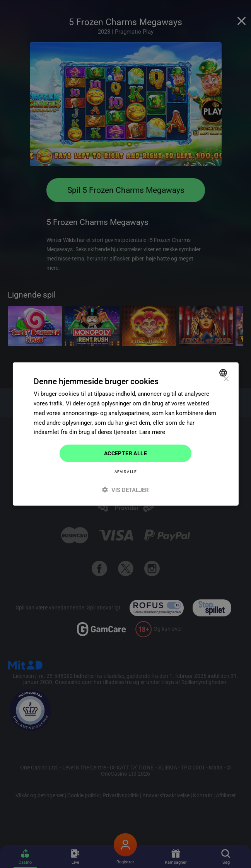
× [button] (226, 379)
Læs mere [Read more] (152, 432)
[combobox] (224, 373)
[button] (125, 489)
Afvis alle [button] (125, 471)
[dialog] (125, 434)
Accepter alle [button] (125, 453)
